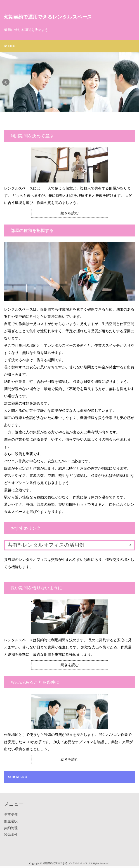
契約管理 (11, 828)
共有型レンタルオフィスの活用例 (46, 545)
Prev (6, 82)
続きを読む (70, 213)
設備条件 (11, 835)
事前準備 (11, 814)
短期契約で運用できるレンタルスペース (48, 17)
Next (133, 82)
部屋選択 (11, 821)
